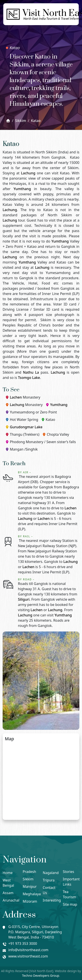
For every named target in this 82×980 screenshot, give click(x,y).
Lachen (16, 397)
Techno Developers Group (41, 976)
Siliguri (24, 599)
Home (8, 873)
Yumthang (22, 189)
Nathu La (31, 372)
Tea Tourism (69, 894)
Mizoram (30, 901)
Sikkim (28, 879)
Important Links (71, 882)
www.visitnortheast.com (28, 956)
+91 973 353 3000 (23, 944)
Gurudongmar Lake (26, 427)
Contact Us (49, 890)
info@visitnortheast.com (28, 950)
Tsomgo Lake (29, 378)
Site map (70, 904)
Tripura (49, 880)
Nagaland (51, 873)
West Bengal (8, 883)
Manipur (30, 886)
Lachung (28, 173)
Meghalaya (31, 894)
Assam (8, 893)
